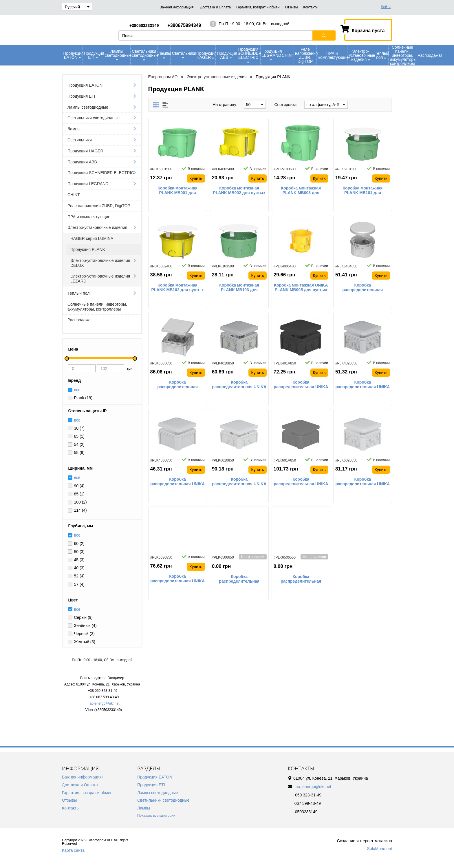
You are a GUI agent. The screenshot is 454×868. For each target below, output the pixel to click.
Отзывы (291, 7)
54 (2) (79, 444)
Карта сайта (73, 850)
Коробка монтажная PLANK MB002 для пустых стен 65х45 (239, 191)
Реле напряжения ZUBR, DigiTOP (306, 55)
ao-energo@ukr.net (105, 703)
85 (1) (79, 494)
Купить (196, 178)
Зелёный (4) (85, 626)
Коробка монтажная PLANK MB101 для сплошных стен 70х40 (363, 191)
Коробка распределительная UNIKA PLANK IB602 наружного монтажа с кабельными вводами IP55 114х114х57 (363, 482)
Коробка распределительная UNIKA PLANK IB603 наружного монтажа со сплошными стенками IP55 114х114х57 (177, 579)
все (77, 420)
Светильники (184, 55)
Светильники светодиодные (144, 55)
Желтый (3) (85, 642)
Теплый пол (382, 55)
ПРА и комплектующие (333, 55)
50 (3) (79, 552)
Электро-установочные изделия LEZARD (100, 279)
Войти (386, 7)
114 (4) (80, 510)
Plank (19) (83, 398)
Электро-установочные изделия (361, 55)
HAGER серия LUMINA (92, 238)
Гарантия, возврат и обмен (258, 7)
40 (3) (79, 568)
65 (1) (79, 436)
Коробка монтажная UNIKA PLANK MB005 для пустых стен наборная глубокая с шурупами (301, 288)
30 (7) (79, 428)
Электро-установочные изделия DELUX (100, 263)
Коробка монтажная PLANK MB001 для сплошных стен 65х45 (178, 191)
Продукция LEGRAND (271, 55)
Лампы (164, 55)
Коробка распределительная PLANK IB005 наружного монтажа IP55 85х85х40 (178, 385)
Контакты (311, 7)
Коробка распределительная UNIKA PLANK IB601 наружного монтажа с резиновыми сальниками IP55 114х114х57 (239, 482)
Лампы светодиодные (118, 55)
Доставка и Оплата (215, 7)
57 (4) (79, 584)
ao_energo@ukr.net (313, 787)
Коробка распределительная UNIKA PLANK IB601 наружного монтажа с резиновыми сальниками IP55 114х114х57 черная (301, 482)
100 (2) (80, 502)
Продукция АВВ (227, 55)
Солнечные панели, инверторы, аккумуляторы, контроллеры (403, 55)
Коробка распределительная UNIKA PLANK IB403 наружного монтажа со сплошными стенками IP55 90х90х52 (177, 482)
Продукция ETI (94, 55)
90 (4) (79, 486)
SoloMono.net (380, 849)
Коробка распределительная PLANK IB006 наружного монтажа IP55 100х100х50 (239, 579)
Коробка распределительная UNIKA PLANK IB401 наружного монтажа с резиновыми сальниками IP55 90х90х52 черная (301, 385)
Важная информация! (177, 7)
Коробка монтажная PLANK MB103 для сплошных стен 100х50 (239, 288)
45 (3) (79, 560)
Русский (77, 7)
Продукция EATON (73, 55)
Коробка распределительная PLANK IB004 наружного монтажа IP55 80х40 (363, 288)
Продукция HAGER (206, 55)
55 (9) (79, 453)
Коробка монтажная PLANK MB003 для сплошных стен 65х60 (301, 191)
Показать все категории (156, 816)
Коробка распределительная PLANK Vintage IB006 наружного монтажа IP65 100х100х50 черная (301, 579)
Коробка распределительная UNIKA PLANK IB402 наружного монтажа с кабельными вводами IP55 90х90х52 (363, 385)
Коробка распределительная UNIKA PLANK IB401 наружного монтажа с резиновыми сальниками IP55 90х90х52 (239, 385)
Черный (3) (84, 634)
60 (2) (79, 544)
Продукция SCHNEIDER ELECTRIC (249, 55)
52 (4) (79, 576)
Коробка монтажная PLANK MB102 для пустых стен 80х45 (177, 288)
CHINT (288, 55)
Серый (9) (83, 617)
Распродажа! (429, 55)
